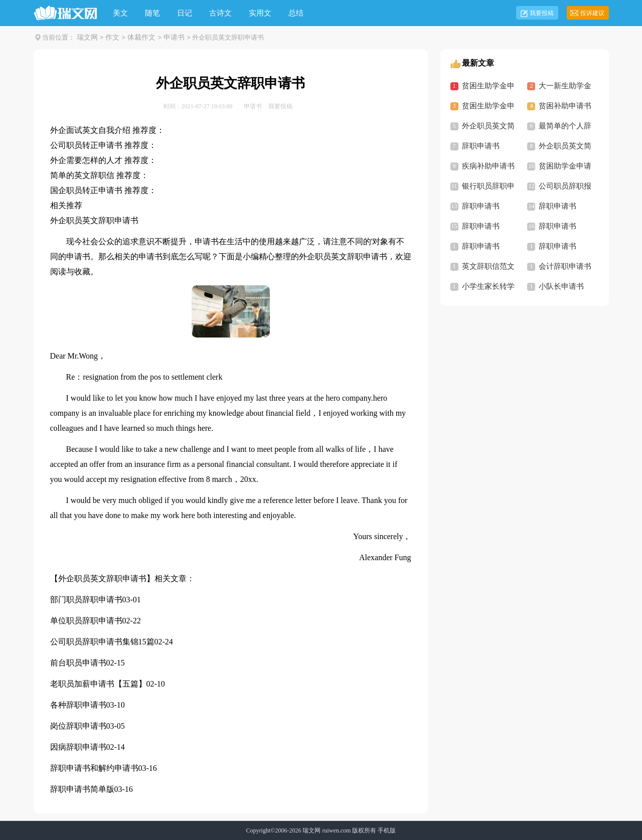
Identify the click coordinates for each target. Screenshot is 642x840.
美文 (120, 13)
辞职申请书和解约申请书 (94, 768)
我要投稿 (542, 13)
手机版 (387, 830)
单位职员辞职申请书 (86, 621)
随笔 (152, 13)
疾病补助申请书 (488, 166)
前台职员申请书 (78, 663)
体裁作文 (141, 37)
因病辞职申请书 (78, 747)
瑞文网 (87, 37)
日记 (185, 13)
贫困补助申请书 (565, 106)
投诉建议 (592, 13)
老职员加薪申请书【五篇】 (98, 684)
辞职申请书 (481, 146)
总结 (296, 13)
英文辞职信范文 (488, 266)
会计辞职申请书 (565, 266)
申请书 (174, 37)
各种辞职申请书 (78, 705)
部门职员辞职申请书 (86, 600)
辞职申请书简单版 (82, 789)
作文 (112, 37)
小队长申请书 (561, 286)
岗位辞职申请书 (78, 726)
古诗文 (220, 13)
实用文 (260, 13)
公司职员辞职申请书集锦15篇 (102, 642)
